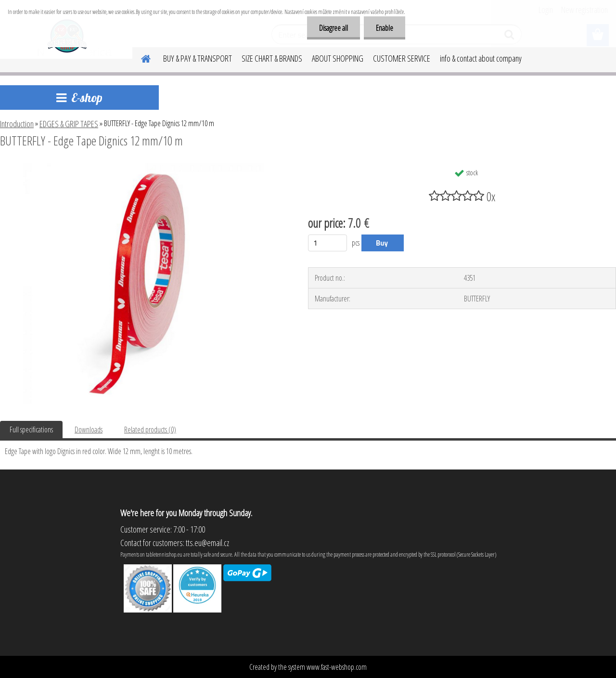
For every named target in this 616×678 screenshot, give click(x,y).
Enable (385, 28)
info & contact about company (481, 58)
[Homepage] (140, 57)
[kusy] (327, 243)
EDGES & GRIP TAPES (69, 124)
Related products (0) (150, 430)
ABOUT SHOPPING (338, 58)
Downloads (89, 430)
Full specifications (31, 430)
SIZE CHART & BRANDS (272, 58)
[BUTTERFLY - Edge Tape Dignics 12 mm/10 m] (143, 167)
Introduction (17, 124)
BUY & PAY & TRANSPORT (198, 58)
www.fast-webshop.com (337, 667)
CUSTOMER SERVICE (402, 58)
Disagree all (334, 28)
